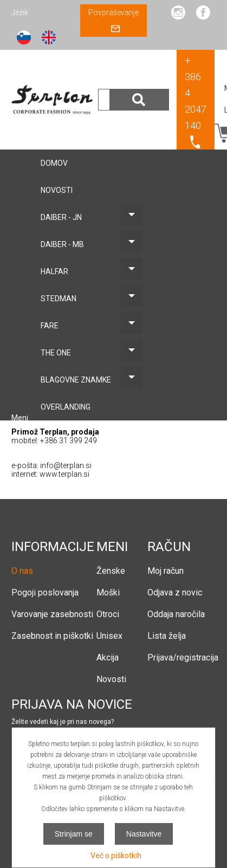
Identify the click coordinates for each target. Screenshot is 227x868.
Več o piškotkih (116, 856)
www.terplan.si (64, 474)
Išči (139, 100)
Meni (21, 418)
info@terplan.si (66, 465)
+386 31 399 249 (69, 441)
